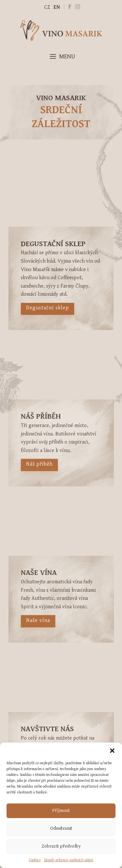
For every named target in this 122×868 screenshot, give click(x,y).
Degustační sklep (47, 308)
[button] (112, 751)
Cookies (35, 860)
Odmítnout (61, 828)
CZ (47, 7)
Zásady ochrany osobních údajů (68, 860)
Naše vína (42, 620)
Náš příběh (38, 464)
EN (57, 7)
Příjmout (61, 810)
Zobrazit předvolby (61, 846)
